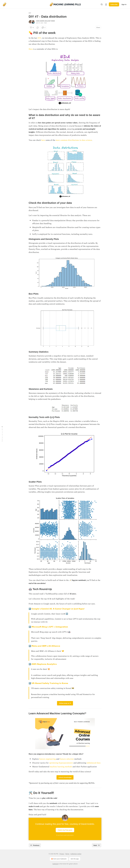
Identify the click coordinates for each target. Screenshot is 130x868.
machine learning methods (61, 767)
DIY (30, 13)
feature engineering (47, 759)
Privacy (62, 854)
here (43, 140)
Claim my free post (65, 830)
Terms (67, 854)
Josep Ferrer (51, 21)
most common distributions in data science (74, 140)
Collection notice (76, 854)
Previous (35, 845)
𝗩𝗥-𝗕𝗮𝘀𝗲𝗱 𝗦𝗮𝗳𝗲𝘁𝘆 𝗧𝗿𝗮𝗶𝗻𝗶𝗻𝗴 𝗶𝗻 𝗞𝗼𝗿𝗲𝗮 (50, 683)
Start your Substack (59, 859)
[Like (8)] (32, 28)
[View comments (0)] (38, 28)
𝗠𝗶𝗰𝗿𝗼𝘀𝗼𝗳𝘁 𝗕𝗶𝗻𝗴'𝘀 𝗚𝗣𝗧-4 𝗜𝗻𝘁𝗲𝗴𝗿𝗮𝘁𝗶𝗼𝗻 (50, 627)
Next (97, 845)
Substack (55, 864)
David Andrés (40, 21)
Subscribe (114, 4)
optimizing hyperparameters (61, 763)
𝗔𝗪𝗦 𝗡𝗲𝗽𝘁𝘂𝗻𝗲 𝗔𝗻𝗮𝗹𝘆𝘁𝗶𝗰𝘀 (44, 664)
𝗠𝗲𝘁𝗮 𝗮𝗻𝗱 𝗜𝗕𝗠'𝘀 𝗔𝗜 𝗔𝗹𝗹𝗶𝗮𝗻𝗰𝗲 (46, 646)
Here (31, 49)
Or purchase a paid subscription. (65, 835)
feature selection (67, 759)
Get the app (75, 859)
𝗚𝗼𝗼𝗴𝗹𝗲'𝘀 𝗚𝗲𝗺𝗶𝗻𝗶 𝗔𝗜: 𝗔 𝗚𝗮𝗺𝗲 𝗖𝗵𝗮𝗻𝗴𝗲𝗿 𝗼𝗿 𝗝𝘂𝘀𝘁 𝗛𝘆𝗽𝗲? (58, 609)
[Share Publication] (106, 4)
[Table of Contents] (2, 434)
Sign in (124, 4)
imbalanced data (93, 763)
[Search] (102, 4)
